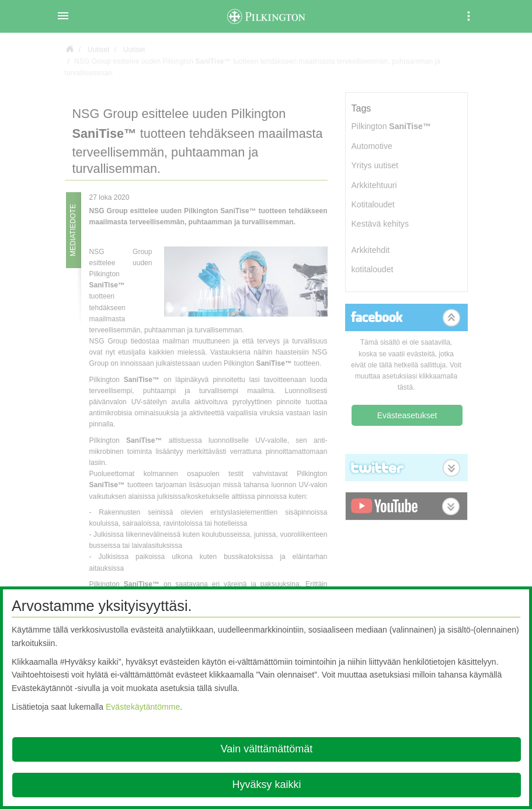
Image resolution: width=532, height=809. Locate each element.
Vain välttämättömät (267, 749)
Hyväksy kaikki (266, 784)
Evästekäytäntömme (143, 707)
